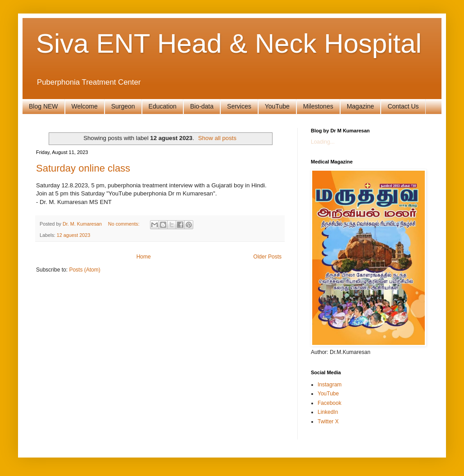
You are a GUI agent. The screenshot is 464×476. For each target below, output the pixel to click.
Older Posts (267, 257)
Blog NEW (43, 106)
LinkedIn (328, 412)
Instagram (330, 385)
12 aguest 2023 (73, 235)
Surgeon (123, 106)
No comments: (125, 224)
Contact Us (403, 106)
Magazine (361, 106)
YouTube (277, 106)
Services (239, 106)
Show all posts (217, 138)
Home (144, 257)
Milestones (318, 106)
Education (163, 106)
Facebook (330, 403)
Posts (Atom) (84, 270)
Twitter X (328, 422)
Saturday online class (83, 168)
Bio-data (202, 106)
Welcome (85, 106)
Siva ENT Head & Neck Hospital (229, 43)
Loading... (323, 142)
